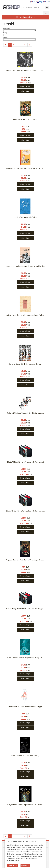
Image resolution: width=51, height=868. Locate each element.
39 (25, 45)
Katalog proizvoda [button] (25, 17)
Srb (33, 2)
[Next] (30, 45)
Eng (39, 2)
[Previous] (6, 45)
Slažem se (25, 865)
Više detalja (25, 91)
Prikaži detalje (13, 865)
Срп (46, 2)
